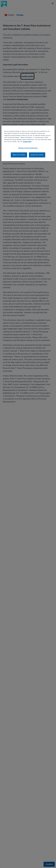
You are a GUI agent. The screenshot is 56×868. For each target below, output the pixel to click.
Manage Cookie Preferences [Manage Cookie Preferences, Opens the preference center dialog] (28, 148)
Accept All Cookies (37, 155)
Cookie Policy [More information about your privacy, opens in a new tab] (27, 142)
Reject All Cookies (19, 155)
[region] (28, 143)
